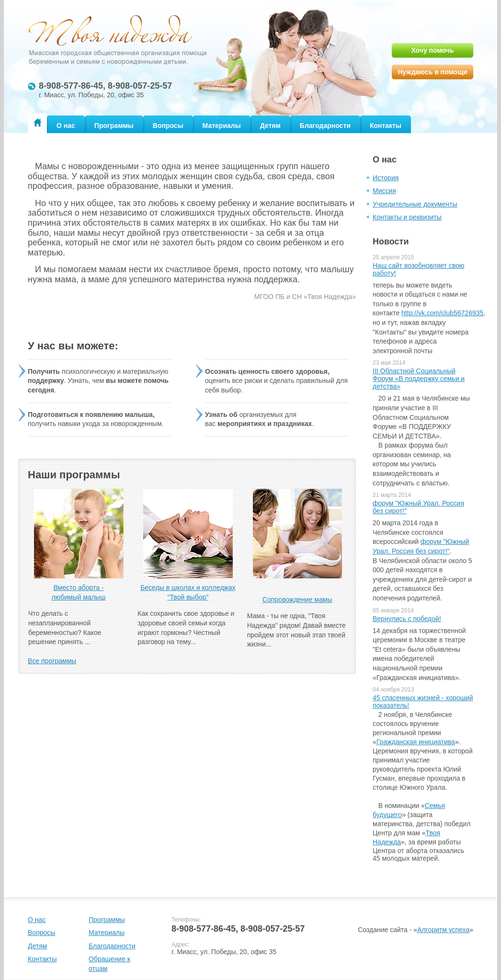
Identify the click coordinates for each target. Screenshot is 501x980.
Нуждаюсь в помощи (432, 72)
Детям (270, 126)
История (386, 178)
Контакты (386, 126)
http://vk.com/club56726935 (442, 313)
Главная (37, 123)
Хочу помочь (432, 50)
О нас (66, 126)
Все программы (52, 661)
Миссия (384, 191)
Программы (114, 126)
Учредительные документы (415, 204)
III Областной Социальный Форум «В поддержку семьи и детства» (419, 379)
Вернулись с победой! (407, 619)
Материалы (222, 126)
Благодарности (325, 126)
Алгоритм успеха (443, 930)
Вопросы (168, 126)
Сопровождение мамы (297, 600)
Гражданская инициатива (416, 742)
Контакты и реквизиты (407, 217)
